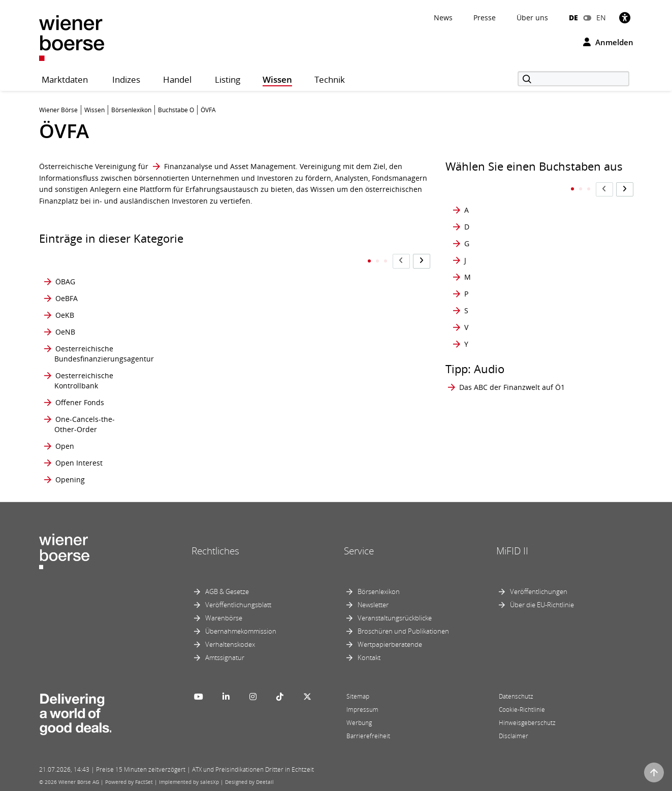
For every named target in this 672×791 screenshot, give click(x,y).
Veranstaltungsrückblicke (395, 618)
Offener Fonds (80, 403)
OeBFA (67, 284)
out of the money (338, 381)
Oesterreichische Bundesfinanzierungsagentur (104, 354)
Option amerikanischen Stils (233, 284)
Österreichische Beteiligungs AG (335, 284)
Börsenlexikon (379, 591)
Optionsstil (218, 447)
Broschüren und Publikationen (403, 631)
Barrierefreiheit (368, 736)
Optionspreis (221, 381)
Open (65, 447)
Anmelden (608, 42)
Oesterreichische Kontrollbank (84, 381)
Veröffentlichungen (539, 591)
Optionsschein (224, 403)
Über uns (532, 18)
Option (211, 262)
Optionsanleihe (225, 332)
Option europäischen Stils (230, 310)
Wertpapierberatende (390, 644)
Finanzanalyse (188, 166)
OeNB (65, 332)
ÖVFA (318, 447)
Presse (485, 18)
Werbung (359, 723)
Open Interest (79, 463)
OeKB (65, 310)
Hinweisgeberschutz (527, 723)
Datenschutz (516, 696)
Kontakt (369, 657)
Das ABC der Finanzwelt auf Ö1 (512, 367)
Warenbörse (224, 618)
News (443, 18)
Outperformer (333, 403)
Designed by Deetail (249, 782)
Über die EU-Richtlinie (542, 605)
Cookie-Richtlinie (522, 710)
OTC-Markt (327, 332)
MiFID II (512, 551)
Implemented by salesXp (189, 782)
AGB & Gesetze (227, 591)
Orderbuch (328, 262)
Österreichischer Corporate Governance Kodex (355, 310)
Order (209, 480)
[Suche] (573, 79)
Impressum (362, 710)
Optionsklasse (223, 354)
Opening (70, 480)
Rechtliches (215, 551)
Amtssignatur (225, 657)
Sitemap (358, 696)
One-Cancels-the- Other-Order (85, 425)
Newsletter (373, 605)
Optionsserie (221, 425)
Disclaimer (514, 736)
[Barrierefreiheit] (625, 18)
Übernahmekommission (241, 631)
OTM (317, 354)
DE (573, 18)
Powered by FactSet (129, 782)
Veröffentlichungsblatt (238, 605)
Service (359, 551)
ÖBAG (65, 262)
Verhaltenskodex (230, 644)
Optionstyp (218, 463)
